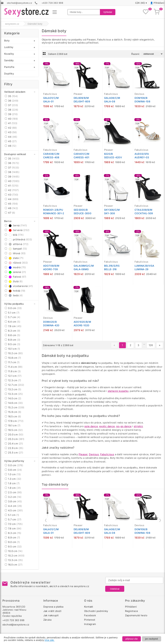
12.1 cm (13, 376)
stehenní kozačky (118, 391)
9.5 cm (12, 344)
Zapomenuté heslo (136, 615)
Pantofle (9, 67)
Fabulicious (107, 454)
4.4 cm (13, 506)
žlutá (14, 281)
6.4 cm (12, 322)
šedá (14, 295)
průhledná (18, 239)
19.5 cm (14, 430)
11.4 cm (14, 367)
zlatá (14, 258)
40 (11, 119)
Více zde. (49, 640)
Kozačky (9, 54)
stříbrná (17, 244)
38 (12, 110)
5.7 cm (12, 317)
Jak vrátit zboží (52, 611)
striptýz (138, 426)
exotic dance (107, 426)
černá (16, 225)
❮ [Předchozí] (46, 520)
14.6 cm (14, 403)
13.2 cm (13, 389)
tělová (15, 253)
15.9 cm (13, 412)
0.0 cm (13, 308)
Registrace (132, 611)
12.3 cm (13, 380)
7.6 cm (13, 326)
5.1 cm (12, 313)
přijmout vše (132, 639)
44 (11, 137)
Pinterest (90, 620)
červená (17, 230)
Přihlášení (159, 3)
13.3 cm (14, 394)
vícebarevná (19, 286)
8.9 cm (12, 340)
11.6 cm (13, 371)
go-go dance (124, 426)
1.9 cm (13, 488)
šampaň (16, 249)
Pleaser (83, 454)
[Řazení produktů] (152, 54)
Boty (7, 41)
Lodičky (9, 47)
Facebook (90, 615)
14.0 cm (13, 398)
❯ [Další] (160, 520)
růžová (16, 263)
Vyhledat (108, 12)
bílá (14, 235)
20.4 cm (14, 444)
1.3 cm (13, 479)
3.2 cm (13, 497)
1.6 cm (12, 483)
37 (11, 105)
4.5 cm (14, 510)
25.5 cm (14, 453)
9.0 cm (12, 542)
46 (11, 146)
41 (11, 123)
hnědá (15, 291)
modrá (15, 267)
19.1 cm (13, 425)
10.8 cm (13, 358)
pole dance (91, 426)
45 (11, 141)
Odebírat (115, 589)
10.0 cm (14, 551)
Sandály (9, 60)
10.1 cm (12, 349)
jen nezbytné (152, 639)
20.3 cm (15, 439)
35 (11, 96)
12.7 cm (15, 385)
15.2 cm (15, 407)
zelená (15, 272)
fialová (16, 277)
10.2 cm (14, 353)
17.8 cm (14, 421)
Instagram (90, 624)
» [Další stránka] (160, 345)
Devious (94, 454)
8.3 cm (12, 331)
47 (10, 213)
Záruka (47, 620)
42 (11, 128)
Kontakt (89, 607)
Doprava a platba (53, 607)
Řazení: (136, 54)
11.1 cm (12, 362)
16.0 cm (14, 565)
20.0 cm (14, 435)
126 (151, 345)
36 (12, 101)
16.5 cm (13, 416)
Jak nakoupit (51, 615)
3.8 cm (13, 501)
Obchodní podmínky (96, 611)
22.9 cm (14, 448)
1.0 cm (13, 474)
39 (11, 114)
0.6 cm (13, 470)
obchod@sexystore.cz (16, 625)
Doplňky (9, 74)
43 (11, 132)
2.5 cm (13, 492)
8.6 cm (12, 335)
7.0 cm (14, 524)
